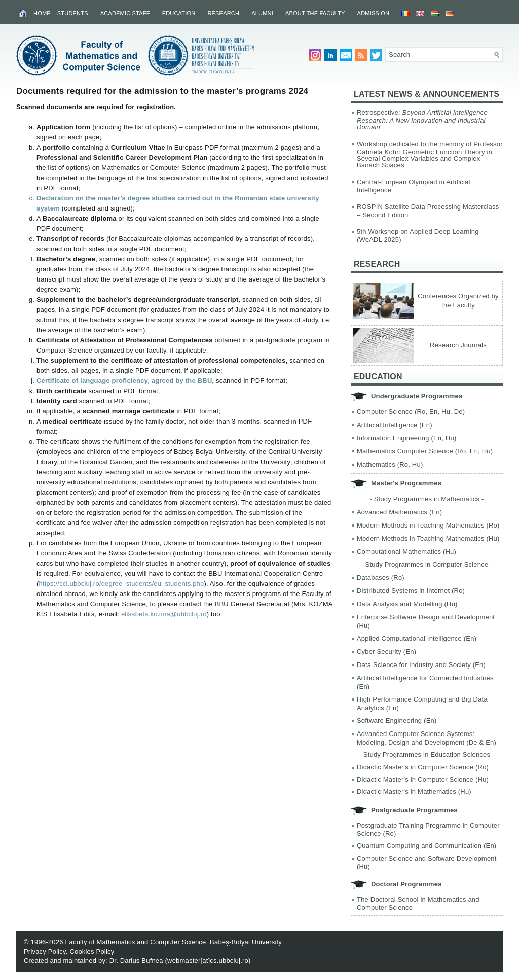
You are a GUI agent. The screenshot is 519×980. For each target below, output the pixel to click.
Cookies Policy (92, 951)
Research (223, 13)
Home (42, 13)
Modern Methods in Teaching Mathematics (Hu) (428, 538)
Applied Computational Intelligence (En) (417, 638)
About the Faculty (315, 13)
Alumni (262, 13)
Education (179, 13)
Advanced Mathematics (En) (399, 512)
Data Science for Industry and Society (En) (421, 665)
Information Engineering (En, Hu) (406, 438)
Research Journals (458, 345)
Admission (374, 13)
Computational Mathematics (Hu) (406, 552)
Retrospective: (422, 120)
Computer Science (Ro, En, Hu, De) (411, 412)
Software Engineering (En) (397, 721)
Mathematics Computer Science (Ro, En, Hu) (425, 451)
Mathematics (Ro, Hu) (390, 464)
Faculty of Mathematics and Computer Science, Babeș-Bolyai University (173, 942)
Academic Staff (125, 13)
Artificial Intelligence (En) (395, 425)
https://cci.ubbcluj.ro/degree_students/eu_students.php (122, 584)
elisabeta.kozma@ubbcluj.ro (164, 614)
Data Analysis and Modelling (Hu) (407, 604)
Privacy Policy (45, 951)
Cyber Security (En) (386, 652)
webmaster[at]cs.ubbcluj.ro (208, 960)
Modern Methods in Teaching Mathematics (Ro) (428, 525)
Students (73, 13)
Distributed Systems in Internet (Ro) (411, 591)
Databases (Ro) (381, 577)
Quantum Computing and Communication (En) (427, 845)
